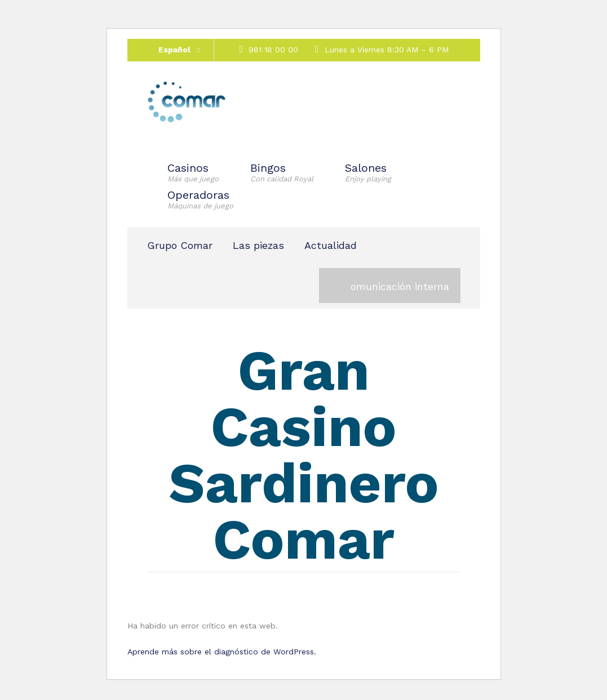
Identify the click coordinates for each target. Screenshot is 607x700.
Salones (368, 172)
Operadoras (200, 199)
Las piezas (258, 245)
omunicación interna (400, 286)
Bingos (282, 172)
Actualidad (331, 245)
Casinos (193, 172)
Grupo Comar (180, 245)
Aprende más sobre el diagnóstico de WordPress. (222, 652)
